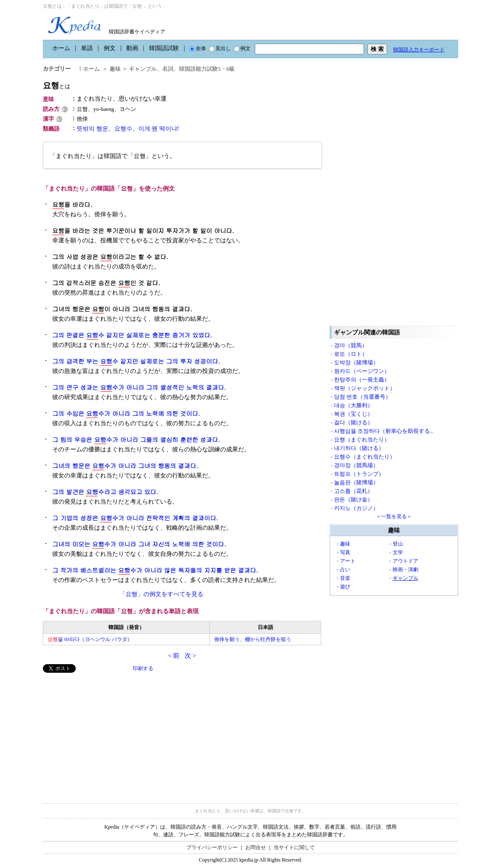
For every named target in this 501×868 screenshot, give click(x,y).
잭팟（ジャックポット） (365, 388)
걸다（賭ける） (353, 422)
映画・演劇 (406, 570)
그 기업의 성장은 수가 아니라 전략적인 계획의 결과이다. (135, 518)
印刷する (143, 668)
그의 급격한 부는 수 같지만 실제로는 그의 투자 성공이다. (136, 361)
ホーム (61, 48)
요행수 (123, 129)
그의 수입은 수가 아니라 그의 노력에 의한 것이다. (126, 413)
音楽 (345, 578)
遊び (345, 587)
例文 (110, 48)
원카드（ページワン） (362, 371)
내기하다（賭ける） (359, 448)
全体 (198, 48)
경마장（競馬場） (356, 465)
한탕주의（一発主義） (362, 380)
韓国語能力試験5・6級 (207, 69)
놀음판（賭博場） (356, 482)
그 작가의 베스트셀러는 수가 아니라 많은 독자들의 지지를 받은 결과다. (155, 570)
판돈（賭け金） (353, 500)
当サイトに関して (294, 847)
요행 (57, 85)
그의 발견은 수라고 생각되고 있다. (105, 492)
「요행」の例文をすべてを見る (161, 594)
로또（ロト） (351, 354)
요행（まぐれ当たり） (362, 440)
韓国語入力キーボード (419, 50)
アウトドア (406, 561)
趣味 (115, 69)
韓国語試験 (164, 48)
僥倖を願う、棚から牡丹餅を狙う (253, 639)
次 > (190, 656)
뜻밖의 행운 (92, 129)
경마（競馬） (351, 345)
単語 (87, 48)
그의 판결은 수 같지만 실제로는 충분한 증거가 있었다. (132, 335)
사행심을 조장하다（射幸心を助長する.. (383, 431)
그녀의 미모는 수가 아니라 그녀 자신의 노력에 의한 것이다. (139, 544)
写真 (345, 552)
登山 (398, 544)
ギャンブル (143, 69)
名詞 (168, 69)
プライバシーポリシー (212, 847)
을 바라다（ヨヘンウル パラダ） (90, 639)
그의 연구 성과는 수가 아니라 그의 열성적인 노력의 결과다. (139, 387)
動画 (132, 48)
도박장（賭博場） (356, 362)
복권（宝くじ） (353, 414)
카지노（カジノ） (356, 508)
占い (345, 570)
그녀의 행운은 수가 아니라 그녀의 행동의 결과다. (125, 466)
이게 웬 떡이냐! (159, 129)
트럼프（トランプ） (359, 474)
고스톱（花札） (353, 491)
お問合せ (256, 847)
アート (348, 561)
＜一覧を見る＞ (394, 516)
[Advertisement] (107, 733)
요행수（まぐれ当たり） (365, 457)
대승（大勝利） (353, 405)
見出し (220, 48)
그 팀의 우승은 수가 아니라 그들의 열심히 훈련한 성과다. (136, 440)
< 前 (174, 656)
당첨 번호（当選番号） (362, 397)
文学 (398, 552)
